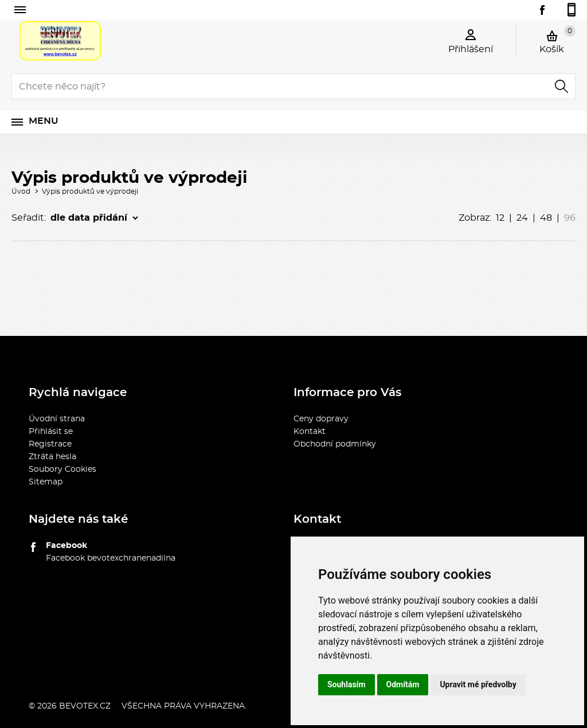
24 (522, 218)
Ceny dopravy (321, 419)
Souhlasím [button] (347, 684)
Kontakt (310, 432)
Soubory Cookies (62, 469)
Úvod (21, 191)
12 (500, 218)
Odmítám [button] (403, 684)
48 (546, 218)
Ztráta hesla (52, 457)
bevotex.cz (85, 706)
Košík (557, 40)
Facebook (66, 546)
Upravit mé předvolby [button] (478, 684)
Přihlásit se (51, 432)
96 (570, 218)
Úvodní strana (57, 419)
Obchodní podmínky (335, 444)
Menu (44, 121)
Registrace (50, 444)
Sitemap (46, 482)
